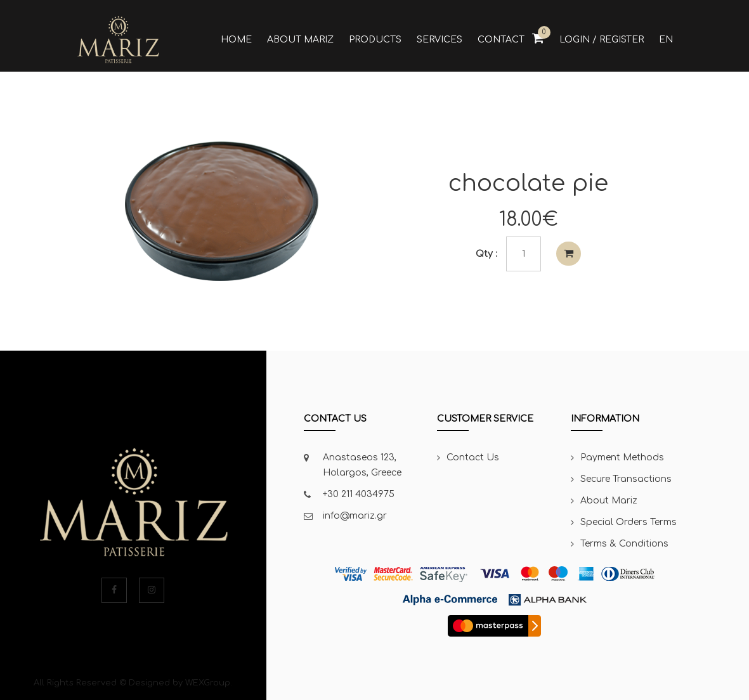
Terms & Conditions (624, 544)
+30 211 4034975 (359, 494)
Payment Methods (622, 457)
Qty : (486, 254)
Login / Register (602, 40)
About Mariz (609, 501)
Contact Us (473, 457)
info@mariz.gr (355, 516)
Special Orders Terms (629, 522)
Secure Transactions (626, 479)
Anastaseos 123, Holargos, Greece (362, 465)
